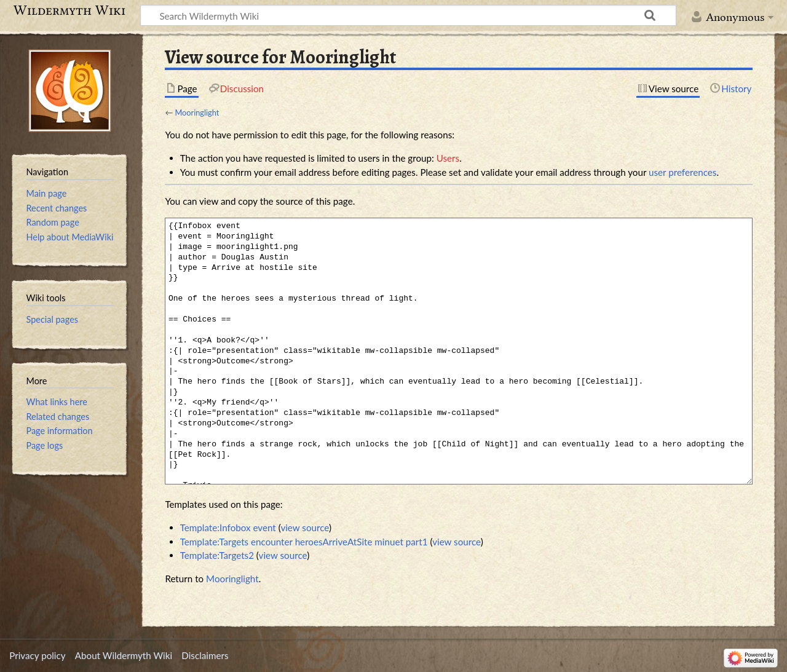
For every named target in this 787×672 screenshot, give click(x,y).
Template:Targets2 (217, 555)
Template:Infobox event (228, 528)
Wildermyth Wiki (69, 10)
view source (305, 528)
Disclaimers (205, 655)
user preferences (682, 172)
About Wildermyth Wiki (124, 655)
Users (448, 158)
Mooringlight (197, 113)
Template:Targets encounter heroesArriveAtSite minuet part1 (304, 542)
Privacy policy (37, 655)
